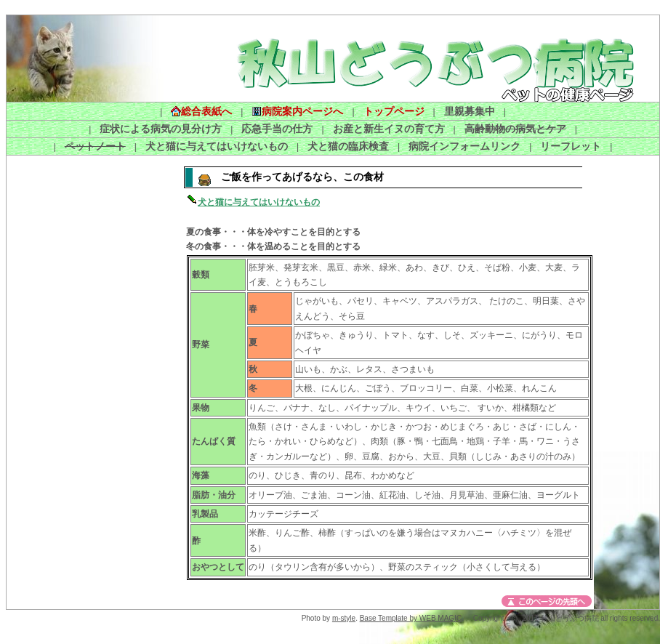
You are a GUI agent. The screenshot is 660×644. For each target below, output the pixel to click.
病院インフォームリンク (464, 146)
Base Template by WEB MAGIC (411, 618)
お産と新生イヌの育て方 (389, 129)
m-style (344, 618)
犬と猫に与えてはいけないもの (217, 146)
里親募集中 (470, 111)
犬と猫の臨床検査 (348, 146)
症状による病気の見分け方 (161, 129)
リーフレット (571, 146)
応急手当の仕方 (277, 129)
